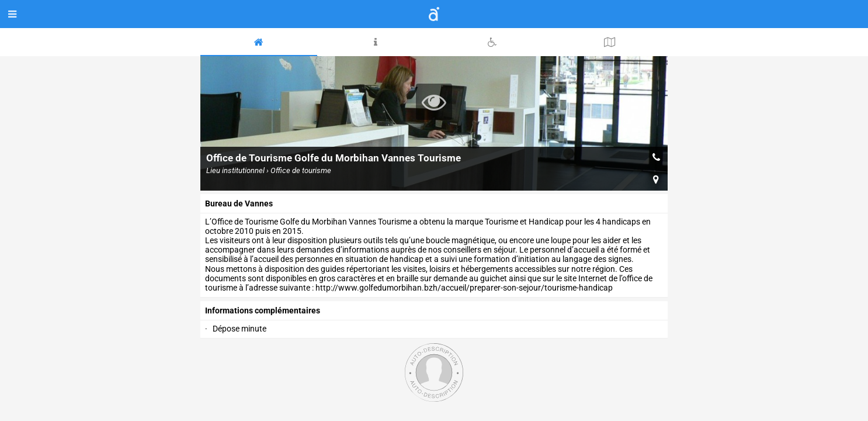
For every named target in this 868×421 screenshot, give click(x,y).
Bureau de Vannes (239, 203)
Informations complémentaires (263, 310)
